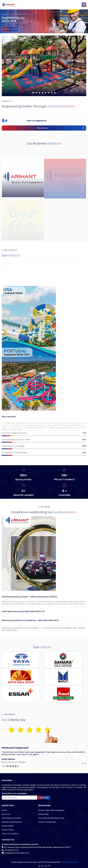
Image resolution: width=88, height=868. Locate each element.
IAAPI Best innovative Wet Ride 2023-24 (23, 614)
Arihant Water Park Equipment (52, 810)
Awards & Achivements (12, 822)
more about (42, 128)
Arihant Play (44, 814)
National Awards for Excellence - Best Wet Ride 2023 (30, 623)
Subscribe (44, 798)
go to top (44, 866)
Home (4, 810)
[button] (84, 5)
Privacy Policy (8, 830)
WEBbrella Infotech (69, 862)
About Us (6, 814)
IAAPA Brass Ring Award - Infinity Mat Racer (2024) (30, 599)
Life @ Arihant (8, 826)
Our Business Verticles (11, 818)
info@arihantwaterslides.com (17, 853)
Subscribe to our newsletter (14, 793)
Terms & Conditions (10, 834)
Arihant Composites (47, 822)
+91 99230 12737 (11, 850)
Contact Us (9, 32)
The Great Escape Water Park (51, 818)
